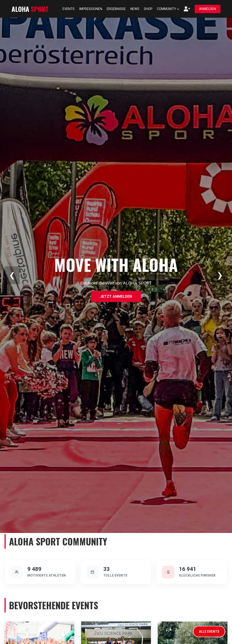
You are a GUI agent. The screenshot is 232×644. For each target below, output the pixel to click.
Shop (148, 9)
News (135, 9)
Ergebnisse (116, 9)
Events (69, 9)
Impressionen (91, 9)
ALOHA (30, 9)
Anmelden (208, 9)
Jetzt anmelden (116, 296)
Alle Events (209, 632)
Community (168, 9)
